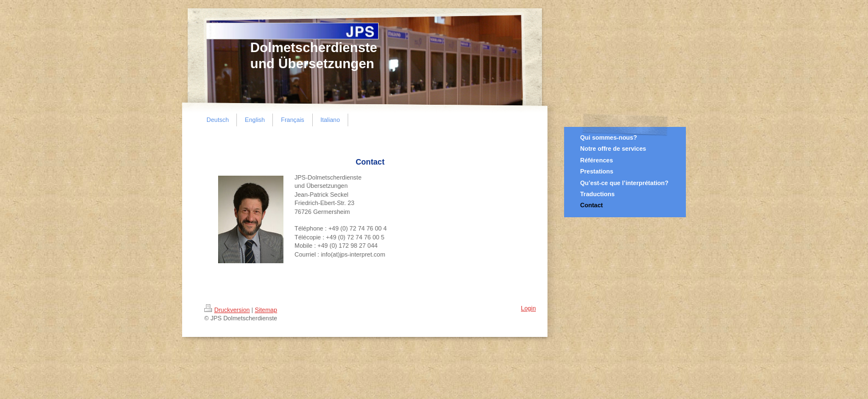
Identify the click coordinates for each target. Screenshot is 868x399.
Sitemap (266, 310)
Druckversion (227, 310)
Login (528, 308)
